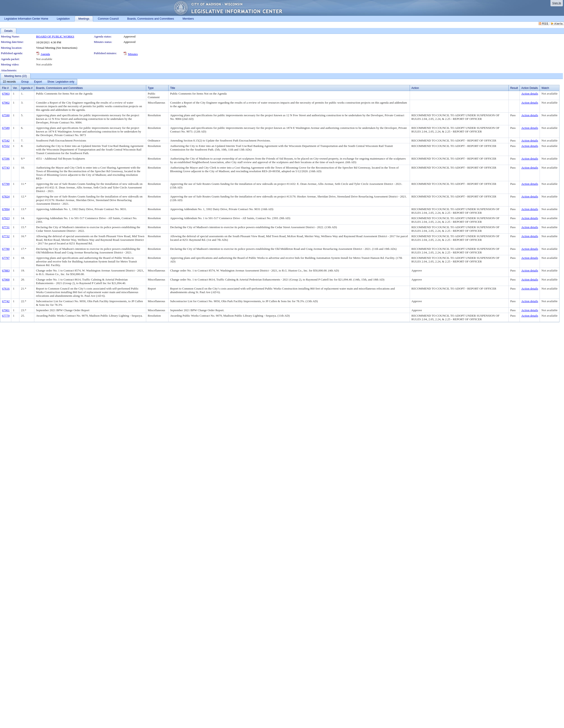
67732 (6, 236)
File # (5, 88)
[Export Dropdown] (38, 82)
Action (415, 88)
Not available (44, 59)
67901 (6, 310)
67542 (6, 140)
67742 (6, 301)
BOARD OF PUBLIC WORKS (55, 36)
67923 (6, 218)
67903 (6, 94)
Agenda (45, 54)
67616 (6, 289)
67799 (6, 184)
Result (514, 88)
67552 (6, 146)
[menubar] (39, 82)
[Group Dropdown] (25, 82)
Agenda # (27, 88)
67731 (6, 227)
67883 (6, 270)
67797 (6, 258)
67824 (6, 196)
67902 (6, 103)
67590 (6, 115)
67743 (6, 168)
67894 (6, 209)
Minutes (133, 54)
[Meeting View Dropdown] (61, 82)
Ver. (15, 88)
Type (151, 88)
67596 (6, 159)
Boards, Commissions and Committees (59, 88)
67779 (6, 316)
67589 (6, 128)
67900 (6, 279)
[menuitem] (9, 82)
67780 (6, 249)
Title (173, 88)
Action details (530, 94)
